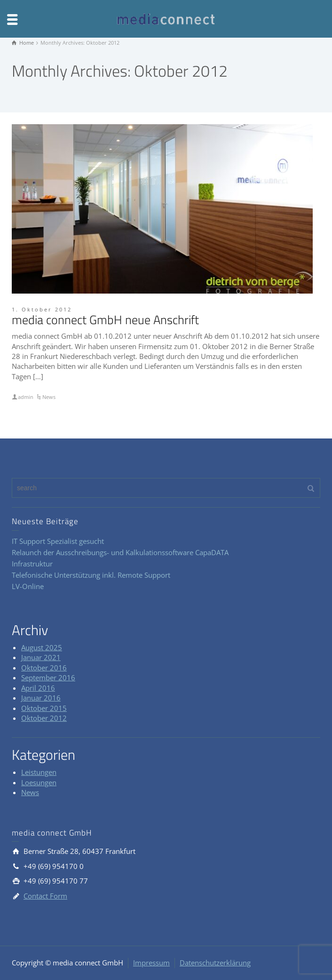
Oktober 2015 (44, 708)
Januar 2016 (41, 698)
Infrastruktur (32, 564)
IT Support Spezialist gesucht (58, 541)
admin (26, 397)
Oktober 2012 (44, 718)
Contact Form (45, 896)
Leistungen (39, 772)
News (49, 397)
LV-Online (28, 586)
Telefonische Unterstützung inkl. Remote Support (91, 575)
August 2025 (42, 647)
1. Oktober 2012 (42, 309)
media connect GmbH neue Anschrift (105, 320)
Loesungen (39, 782)
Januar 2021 (41, 657)
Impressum (151, 963)
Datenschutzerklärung (215, 963)
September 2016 (48, 677)
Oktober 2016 (44, 668)
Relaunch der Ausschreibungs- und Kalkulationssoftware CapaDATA (120, 552)
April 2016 (38, 688)
